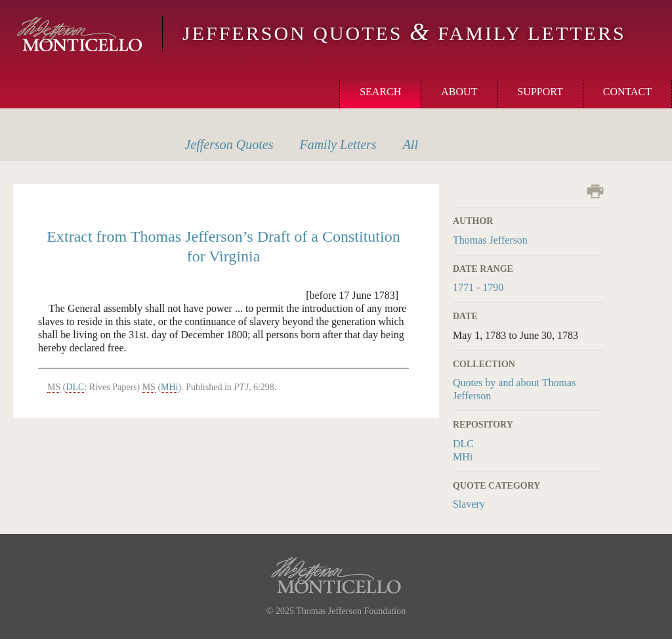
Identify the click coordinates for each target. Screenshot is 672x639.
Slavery (469, 504)
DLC (463, 444)
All (410, 144)
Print (595, 191)
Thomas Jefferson (490, 240)
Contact (627, 92)
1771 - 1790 (478, 287)
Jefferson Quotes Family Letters (404, 33)
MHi (463, 457)
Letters (338, 144)
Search (380, 92)
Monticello (79, 34)
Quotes (229, 144)
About (459, 92)
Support (540, 92)
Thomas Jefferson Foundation (351, 611)
